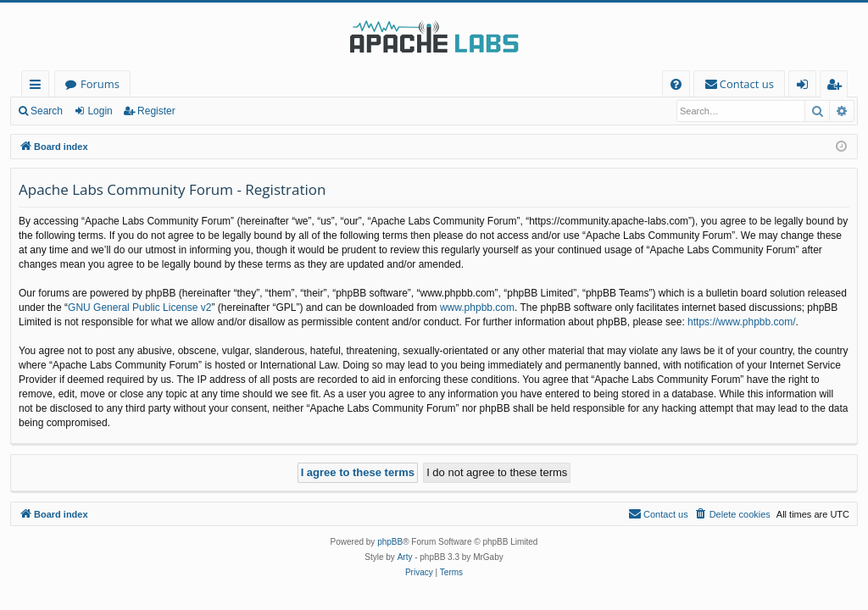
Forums (100, 84)
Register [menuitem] (837, 87)
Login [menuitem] (806, 87)
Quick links (39, 87)
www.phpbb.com (477, 308)
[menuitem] (676, 84)
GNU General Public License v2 (139, 308)
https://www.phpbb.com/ (741, 322)
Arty (405, 557)
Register (156, 111)
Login (100, 111)
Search (47, 111)
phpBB (390, 542)
